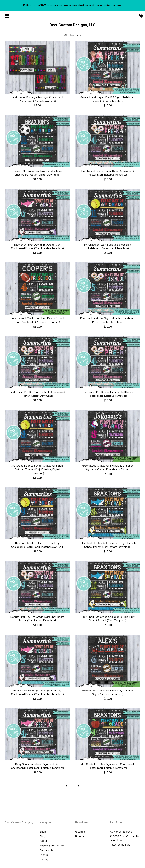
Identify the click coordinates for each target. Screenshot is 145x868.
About (43, 841)
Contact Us (46, 850)
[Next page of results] (79, 786)
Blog (42, 836)
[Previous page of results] (66, 786)
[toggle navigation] (7, 16)
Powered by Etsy (120, 845)
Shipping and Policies (52, 846)
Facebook (81, 832)
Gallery (44, 860)
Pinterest (80, 836)
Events (44, 855)
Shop (43, 832)
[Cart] (141, 17)
